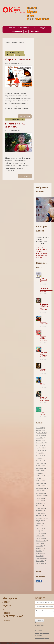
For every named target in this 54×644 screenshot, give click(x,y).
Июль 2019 (40, 473)
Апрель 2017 (40, 526)
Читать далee (25, 116)
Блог (34, 28)
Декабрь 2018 (41, 488)
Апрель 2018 (40, 508)
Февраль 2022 (41, 450)
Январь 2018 (40, 513)
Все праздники (42, 253)
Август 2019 (40, 471)
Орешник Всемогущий (44, 323)
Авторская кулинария (15, 119)
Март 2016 (39, 556)
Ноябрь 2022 (40, 448)
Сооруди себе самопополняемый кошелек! (46, 290)
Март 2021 (39, 455)
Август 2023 (40, 443)
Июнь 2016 (40, 548)
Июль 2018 (40, 501)
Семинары (17, 31)
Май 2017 (39, 523)
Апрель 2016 (40, 553)
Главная (12, 28)
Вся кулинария (41, 255)
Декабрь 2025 (41, 433)
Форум (43, 28)
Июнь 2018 (40, 503)
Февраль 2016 (41, 558)
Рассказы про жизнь (15, 52)
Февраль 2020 (41, 463)
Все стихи (40, 247)
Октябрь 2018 (41, 493)
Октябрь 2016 (41, 538)
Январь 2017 (40, 531)
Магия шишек (42, 384)
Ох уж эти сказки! (43, 370)
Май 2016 (39, 551)
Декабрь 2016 (41, 533)
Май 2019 (39, 478)
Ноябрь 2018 (40, 491)
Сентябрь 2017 (41, 518)
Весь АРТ (39, 258)
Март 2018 (39, 511)
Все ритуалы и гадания (41, 250)
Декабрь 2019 (41, 468)
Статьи (20, 55)
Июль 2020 (40, 458)
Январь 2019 (40, 486)
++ (26, 31)
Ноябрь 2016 (40, 536)
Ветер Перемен (43, 413)
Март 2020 (39, 460)
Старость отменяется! (18, 59)
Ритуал (10, 55)
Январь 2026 (40, 430)
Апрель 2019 (40, 481)
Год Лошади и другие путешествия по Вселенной (44, 307)
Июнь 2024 (40, 438)
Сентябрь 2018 (41, 496)
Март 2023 (39, 445)
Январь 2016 (40, 561)
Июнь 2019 (40, 476)
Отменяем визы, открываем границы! (44, 355)
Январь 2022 (40, 453)
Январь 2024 (40, 440)
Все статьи (40, 245)
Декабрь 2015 (41, 563)
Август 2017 (40, 521)
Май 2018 (39, 506)
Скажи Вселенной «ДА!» (44, 280)
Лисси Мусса (24, 28)
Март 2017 (39, 528)
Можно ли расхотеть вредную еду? (44, 399)
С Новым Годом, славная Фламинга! (43, 338)
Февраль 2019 (41, 483)
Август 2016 (40, 543)
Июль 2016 (40, 546)
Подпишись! (36, 31)
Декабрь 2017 (41, 516)
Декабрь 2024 (41, 435)
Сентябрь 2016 (41, 541)
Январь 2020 (40, 465)
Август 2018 (40, 498)
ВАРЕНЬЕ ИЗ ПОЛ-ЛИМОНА (16, 125)
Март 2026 (39, 428)
